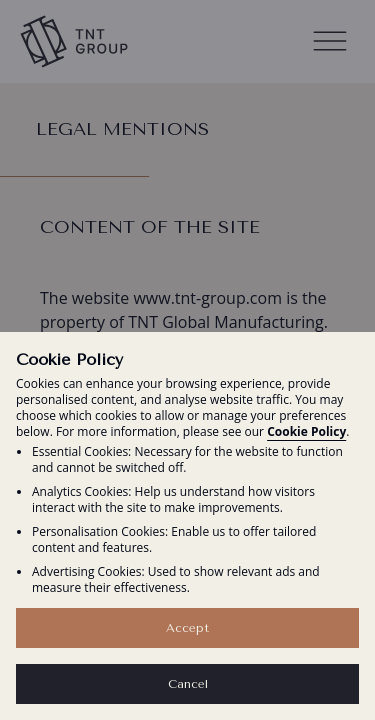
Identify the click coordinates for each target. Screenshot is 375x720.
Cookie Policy (306, 431)
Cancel (188, 684)
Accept (187, 628)
